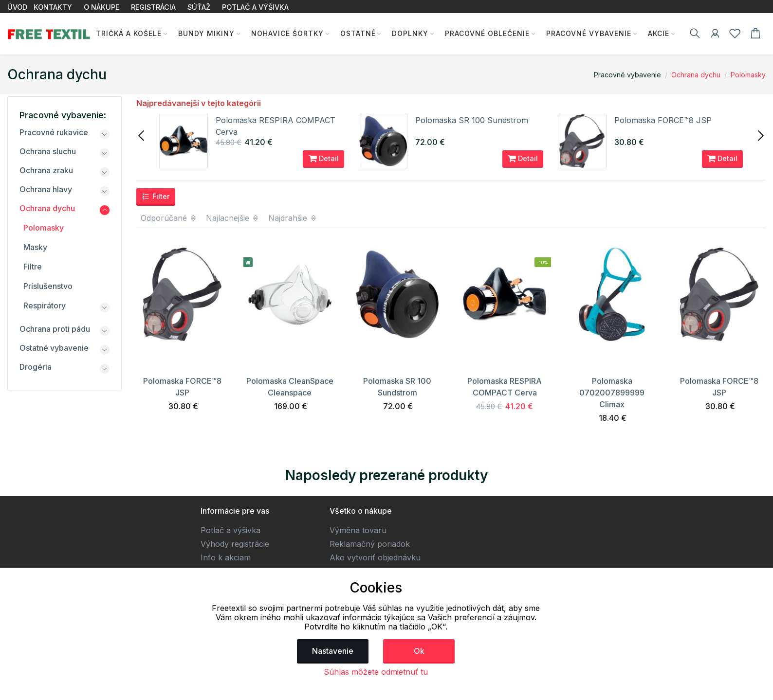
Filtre (33, 267)
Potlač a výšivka (230, 530)
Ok (419, 651)
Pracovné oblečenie (487, 33)
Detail (324, 159)
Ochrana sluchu (48, 151)
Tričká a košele (128, 33)
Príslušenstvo (48, 286)
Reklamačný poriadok (370, 544)
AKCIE (658, 33)
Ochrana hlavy (46, 189)
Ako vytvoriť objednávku (375, 557)
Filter (156, 197)
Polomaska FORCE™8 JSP (663, 120)
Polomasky (748, 75)
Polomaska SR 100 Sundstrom (472, 120)
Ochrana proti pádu (55, 329)
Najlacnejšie (233, 218)
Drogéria (36, 367)
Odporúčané (169, 218)
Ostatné (357, 33)
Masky (35, 247)
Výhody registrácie (235, 544)
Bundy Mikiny (205, 33)
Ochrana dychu (696, 75)
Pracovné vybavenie (588, 33)
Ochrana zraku (46, 170)
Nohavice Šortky (286, 33)
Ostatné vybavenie (54, 348)
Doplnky (410, 33)
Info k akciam (226, 557)
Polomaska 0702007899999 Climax (612, 393)
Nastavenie (333, 651)
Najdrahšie (293, 218)
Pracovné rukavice (54, 132)
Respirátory (45, 305)
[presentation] (142, 135)
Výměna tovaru (358, 530)
